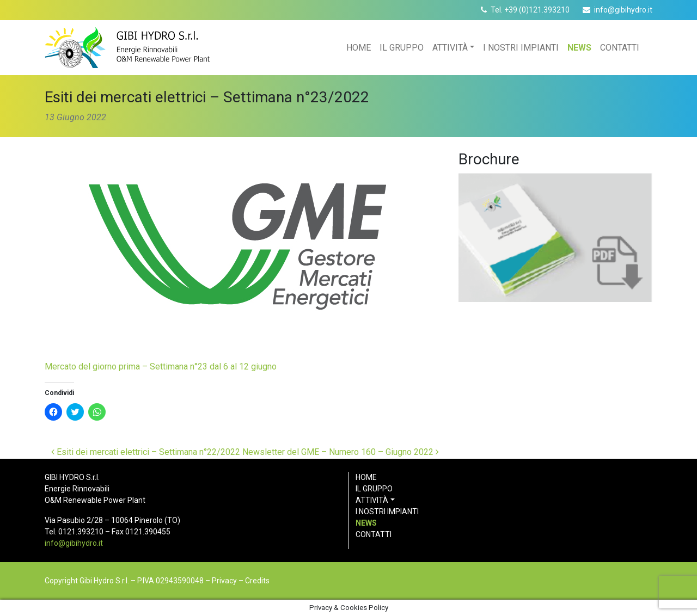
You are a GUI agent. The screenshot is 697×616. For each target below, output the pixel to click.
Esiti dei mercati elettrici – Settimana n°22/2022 (146, 452)
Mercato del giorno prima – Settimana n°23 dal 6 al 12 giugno (161, 366)
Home (359, 48)
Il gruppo (402, 48)
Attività (450, 48)
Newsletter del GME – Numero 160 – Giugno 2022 (341, 452)
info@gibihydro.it (623, 10)
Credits (257, 581)
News (579, 48)
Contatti (620, 48)
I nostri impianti (521, 48)
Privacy (224, 581)
